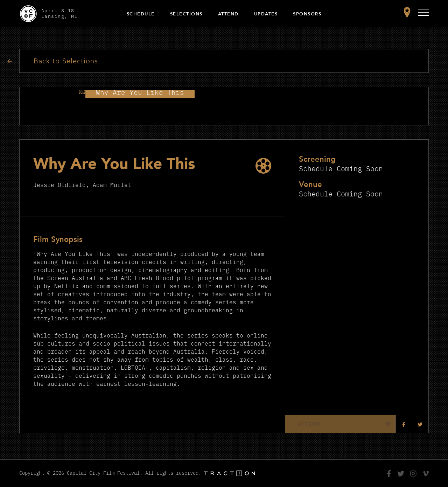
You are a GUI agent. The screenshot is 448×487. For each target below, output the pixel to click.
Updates (266, 14)
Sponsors (307, 14)
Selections (186, 14)
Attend (228, 14)
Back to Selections (67, 61)
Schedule (141, 14)
